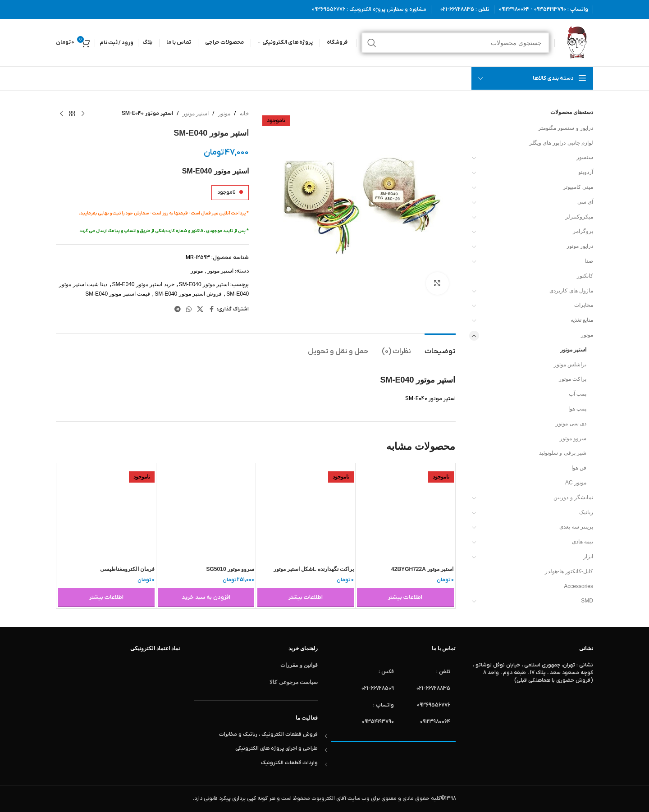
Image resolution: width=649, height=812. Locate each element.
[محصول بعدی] (61, 114)
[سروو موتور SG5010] (206, 513)
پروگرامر (583, 231)
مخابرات (584, 305)
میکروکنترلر (579, 217)
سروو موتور (573, 438)
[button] (206, 598)
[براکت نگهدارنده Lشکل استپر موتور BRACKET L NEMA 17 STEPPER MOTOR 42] (306, 513)
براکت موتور (573, 379)
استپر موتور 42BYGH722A (422, 569)
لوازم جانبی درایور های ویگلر (561, 143)
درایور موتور (580, 246)
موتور (587, 335)
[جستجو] (455, 43)
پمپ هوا (577, 409)
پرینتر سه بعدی (576, 527)
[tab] (440, 347)
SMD (587, 601)
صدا (589, 261)
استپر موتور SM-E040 (204, 284)
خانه (244, 114)
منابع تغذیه (582, 320)
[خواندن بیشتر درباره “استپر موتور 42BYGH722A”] (405, 598)
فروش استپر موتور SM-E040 (188, 294)
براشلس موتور (570, 365)
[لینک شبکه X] (200, 309)
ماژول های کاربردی (571, 291)
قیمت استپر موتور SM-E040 (118, 294)
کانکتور (585, 276)
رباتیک (586, 512)
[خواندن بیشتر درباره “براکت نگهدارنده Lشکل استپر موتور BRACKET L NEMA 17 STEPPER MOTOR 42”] (306, 598)
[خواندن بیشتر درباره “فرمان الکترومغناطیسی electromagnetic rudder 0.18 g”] (106, 598)
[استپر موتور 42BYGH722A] (405, 513)
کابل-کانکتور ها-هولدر (569, 571)
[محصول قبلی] (83, 114)
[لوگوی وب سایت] (576, 42)
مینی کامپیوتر (578, 187)
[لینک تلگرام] (178, 309)
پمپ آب (578, 394)
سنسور (585, 157)
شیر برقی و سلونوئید (563, 453)
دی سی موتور (571, 424)
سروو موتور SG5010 (231, 569)
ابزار (588, 557)
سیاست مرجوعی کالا (294, 682)
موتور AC (576, 483)
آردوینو (586, 172)
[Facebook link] (211, 309)
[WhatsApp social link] (189, 309)
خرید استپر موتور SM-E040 (143, 284)
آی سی (585, 202)
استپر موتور (573, 350)
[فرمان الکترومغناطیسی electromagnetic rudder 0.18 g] (106, 513)
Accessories (578, 586)
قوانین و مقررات (299, 665)
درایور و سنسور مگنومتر (566, 128)
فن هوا (579, 468)
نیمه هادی (583, 542)
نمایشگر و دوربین (573, 497)
